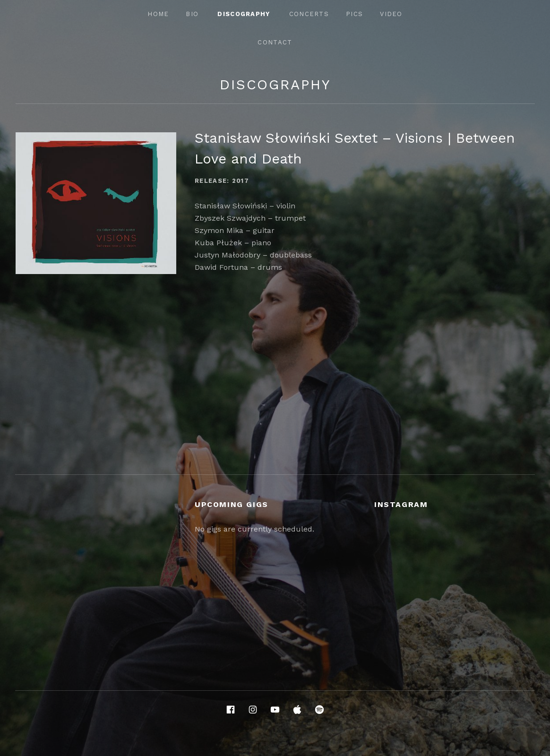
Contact (275, 42)
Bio (192, 14)
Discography (244, 14)
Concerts (309, 14)
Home (158, 14)
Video (391, 14)
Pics (354, 14)
